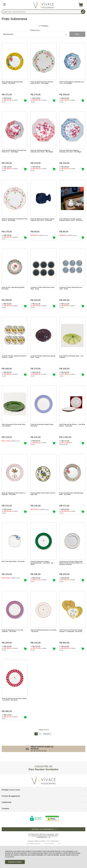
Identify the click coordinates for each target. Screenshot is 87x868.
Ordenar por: (35, 30)
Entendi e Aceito (15, 862)
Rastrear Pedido (15, 790)
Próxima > (47, 734)
